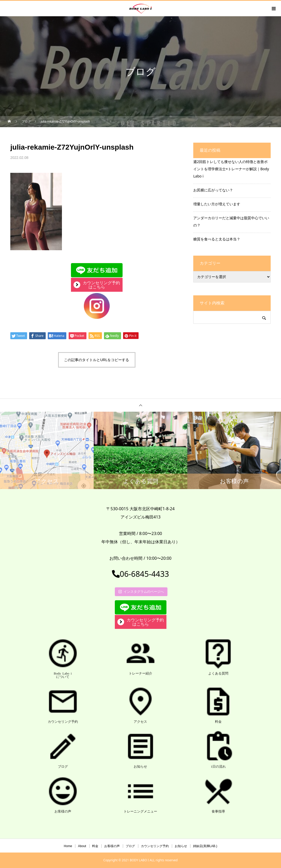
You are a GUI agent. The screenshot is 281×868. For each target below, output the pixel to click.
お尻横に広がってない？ (213, 190)
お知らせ (181, 846)
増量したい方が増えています (217, 204)
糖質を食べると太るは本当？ (217, 239)
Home (68, 846)
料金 (95, 846)
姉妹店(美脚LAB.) (205, 846)
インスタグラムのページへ (141, 591)
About (82, 846)
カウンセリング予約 (155, 846)
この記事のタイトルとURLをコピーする (97, 360)
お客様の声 (112, 846)
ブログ (130, 846)
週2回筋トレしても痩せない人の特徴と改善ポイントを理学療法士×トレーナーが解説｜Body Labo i (231, 169)
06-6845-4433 (140, 574)
